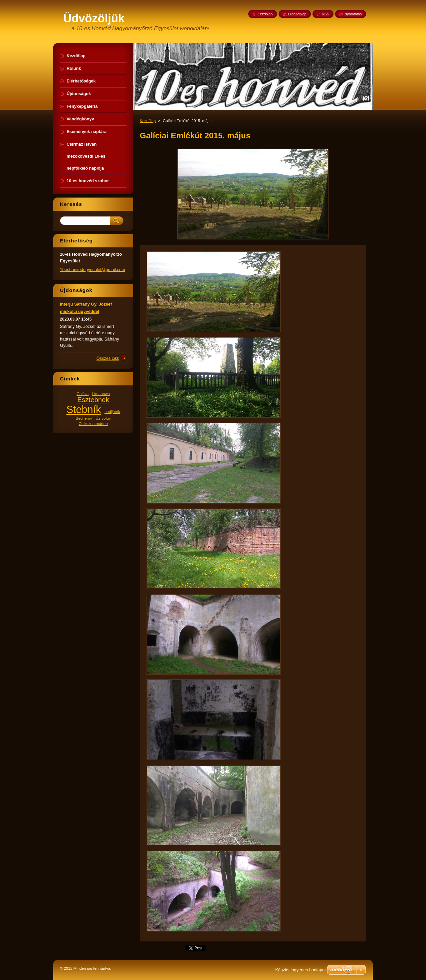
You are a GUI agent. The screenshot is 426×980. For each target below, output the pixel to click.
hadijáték (112, 412)
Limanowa (101, 394)
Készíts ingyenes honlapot (301, 970)
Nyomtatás (353, 14)
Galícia (83, 394)
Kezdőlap (148, 121)
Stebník (84, 409)
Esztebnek (93, 400)
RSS (325, 14)
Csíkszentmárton (93, 423)
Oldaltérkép (297, 14)
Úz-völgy (103, 418)
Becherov (84, 418)
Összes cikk (108, 358)
